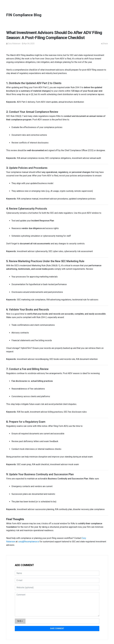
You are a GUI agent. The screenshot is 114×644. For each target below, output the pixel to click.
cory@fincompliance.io (29, 542)
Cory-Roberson (14, 44)
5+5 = (20, 621)
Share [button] (104, 44)
